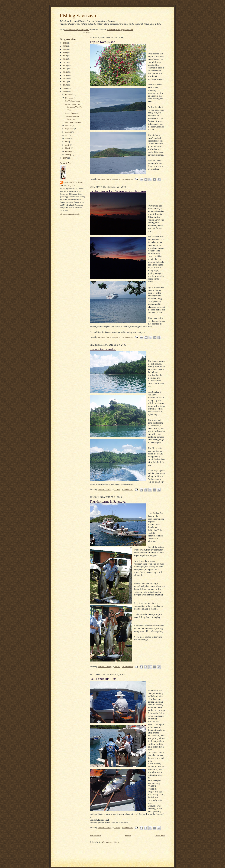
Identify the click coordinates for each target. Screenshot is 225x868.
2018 (65, 59)
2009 (65, 88)
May (67, 142)
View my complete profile (70, 214)
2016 (65, 65)
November (70, 98)
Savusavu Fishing (73, 182)
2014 (65, 72)
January (69, 155)
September (70, 129)
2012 (65, 78)
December (70, 95)
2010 (65, 85)
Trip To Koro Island (73, 101)
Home (128, 836)
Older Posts (160, 836)
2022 (65, 49)
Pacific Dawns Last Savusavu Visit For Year (73, 107)
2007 (65, 158)
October (69, 125)
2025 (65, 43)
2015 (65, 69)
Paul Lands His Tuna (73, 122)
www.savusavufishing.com (77, 29)
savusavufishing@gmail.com (120, 29)
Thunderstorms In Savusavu (108, 502)
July (67, 135)
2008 (65, 91)
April (67, 145)
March (68, 148)
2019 (65, 56)
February (69, 151)
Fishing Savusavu (78, 16)
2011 (65, 82)
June (67, 138)
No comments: (128, 179)
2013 (65, 75)
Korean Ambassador (73, 113)
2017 (65, 62)
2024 (65, 46)
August (68, 132)
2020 (65, 53)
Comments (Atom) (111, 842)
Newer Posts (95, 836)
